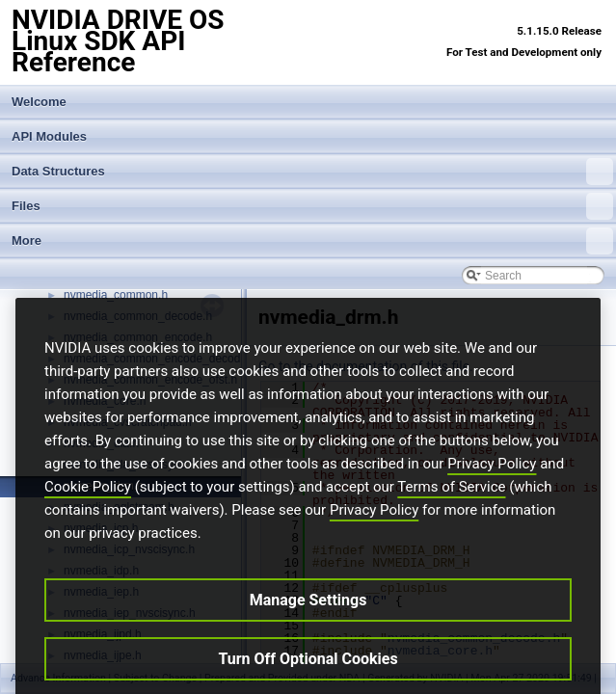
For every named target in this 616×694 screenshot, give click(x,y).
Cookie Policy (88, 520)
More (312, 241)
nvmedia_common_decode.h (138, 316)
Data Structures (312, 172)
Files (312, 206)
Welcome (39, 102)
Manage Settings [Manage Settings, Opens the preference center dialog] (308, 633)
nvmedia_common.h (116, 295)
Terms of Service (451, 520)
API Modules (49, 136)
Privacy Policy (492, 496)
